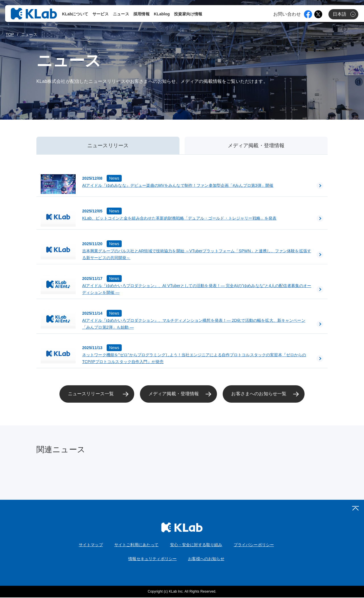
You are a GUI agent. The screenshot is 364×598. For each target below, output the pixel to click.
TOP (10, 34)
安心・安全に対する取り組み (196, 545)
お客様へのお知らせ (206, 559)
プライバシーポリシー (254, 545)
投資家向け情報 (189, 15)
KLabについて (76, 15)
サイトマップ (91, 545)
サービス (101, 15)
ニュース (122, 15)
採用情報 (142, 15)
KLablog (162, 15)
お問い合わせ (287, 15)
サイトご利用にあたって (136, 545)
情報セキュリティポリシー (152, 559)
